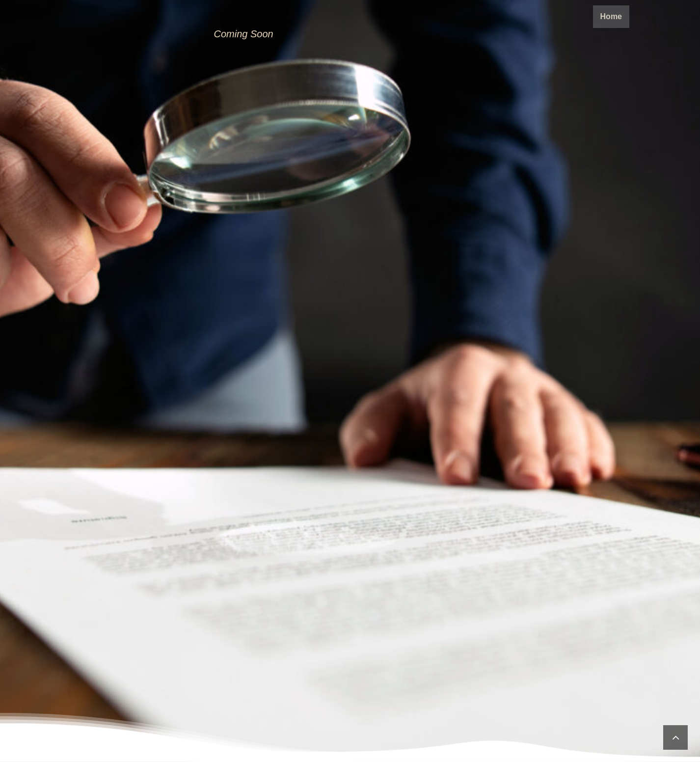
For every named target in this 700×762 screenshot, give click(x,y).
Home (611, 16)
